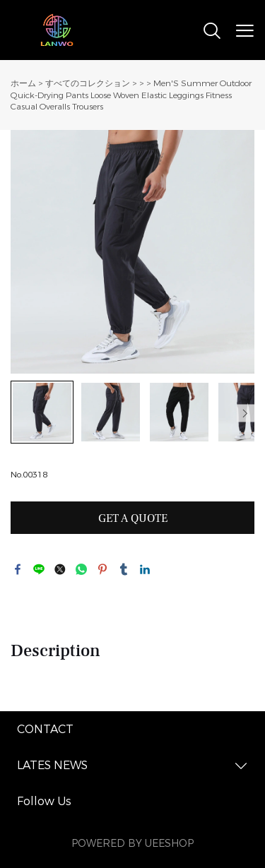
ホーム (23, 83)
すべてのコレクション (88, 83)
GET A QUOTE (133, 518)
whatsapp (81, 569)
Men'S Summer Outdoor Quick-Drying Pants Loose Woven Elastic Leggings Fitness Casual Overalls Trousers (131, 95)
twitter (60, 569)
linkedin (145, 569)
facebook (18, 569)
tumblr (124, 569)
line (39, 569)
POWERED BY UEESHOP (132, 844)
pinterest (102, 569)
